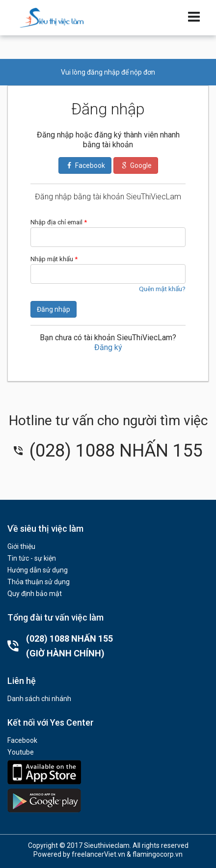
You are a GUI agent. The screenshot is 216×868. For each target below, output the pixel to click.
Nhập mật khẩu (54, 259)
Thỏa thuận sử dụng (39, 582)
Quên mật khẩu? (162, 289)
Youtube (21, 752)
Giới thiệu (21, 546)
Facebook (22, 740)
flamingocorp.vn (158, 854)
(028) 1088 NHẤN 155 (108, 451)
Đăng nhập (54, 309)
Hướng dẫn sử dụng (38, 570)
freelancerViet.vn (98, 854)
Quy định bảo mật (35, 594)
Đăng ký (108, 347)
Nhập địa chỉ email (59, 222)
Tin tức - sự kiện (32, 558)
